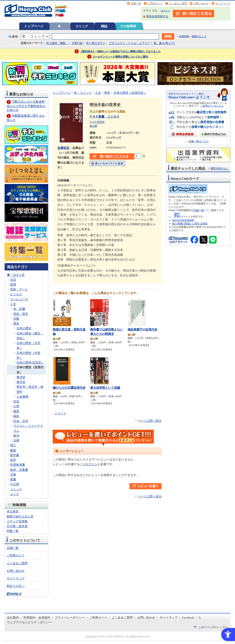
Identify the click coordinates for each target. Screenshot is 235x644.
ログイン (165, 11)
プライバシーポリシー (70, 618)
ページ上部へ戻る (150, 421)
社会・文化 (21, 421)
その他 (15, 484)
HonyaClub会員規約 (183, 220)
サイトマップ (223, 3)
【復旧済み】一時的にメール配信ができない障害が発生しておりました (120, 51)
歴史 (16, 323)
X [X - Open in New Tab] (200, 618)
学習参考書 (18, 465)
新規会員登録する (157, 16)
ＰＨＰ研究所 (97, 122)
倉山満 (93, 126)
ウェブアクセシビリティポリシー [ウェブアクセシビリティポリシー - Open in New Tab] (29, 622)
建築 (13, 450)
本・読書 (19, 309)
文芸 (13, 280)
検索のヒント (199, 36)
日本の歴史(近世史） (30, 362)
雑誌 (104, 26)
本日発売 (13, 511)
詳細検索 (184, 36)
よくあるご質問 (178, 3)
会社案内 (13, 618)
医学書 (15, 455)
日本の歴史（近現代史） (130, 93)
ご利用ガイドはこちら (212, 106)
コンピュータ (19, 299)
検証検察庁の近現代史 (143, 329)
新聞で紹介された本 (20, 516)
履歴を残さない (219, 168)
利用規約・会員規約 (37, 618)
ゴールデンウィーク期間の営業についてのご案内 (120, 57)
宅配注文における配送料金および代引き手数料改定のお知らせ (26, 106)
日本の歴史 (24, 328)
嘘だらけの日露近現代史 (69, 388)
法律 (16, 440)
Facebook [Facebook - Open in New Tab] (188, 618)
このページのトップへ (213, 627)
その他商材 (128, 26)
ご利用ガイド (155, 3)
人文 (13, 304)
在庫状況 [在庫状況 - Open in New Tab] (63, 148)
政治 (16, 436)
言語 (16, 401)
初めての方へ (16, 586)
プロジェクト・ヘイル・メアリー (129, 43)
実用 (13, 285)
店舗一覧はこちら (199, 141)
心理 (16, 406)
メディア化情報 (17, 521)
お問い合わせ (201, 3)
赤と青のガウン (96, 43)
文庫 (13, 475)
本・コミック (16, 275)
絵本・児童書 (19, 470)
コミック (82, 26)
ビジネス (16, 294)
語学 (13, 460)
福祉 (16, 416)
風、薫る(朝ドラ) (164, 43)
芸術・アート (19, 289)
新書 (13, 479)
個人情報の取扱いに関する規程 (190, 223)
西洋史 (21, 382)
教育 (16, 411)
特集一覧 (13, 531)
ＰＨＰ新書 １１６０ (104, 117)
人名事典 (22, 397)
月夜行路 (77, 43)
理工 (13, 445)
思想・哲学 (21, 314)
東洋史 (21, 377)
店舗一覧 (136, 3)
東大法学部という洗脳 (105, 388)
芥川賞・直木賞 (17, 526)
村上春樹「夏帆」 (57, 43)
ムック (15, 494)
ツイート (60, 413)
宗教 (16, 319)
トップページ (34, 26)
